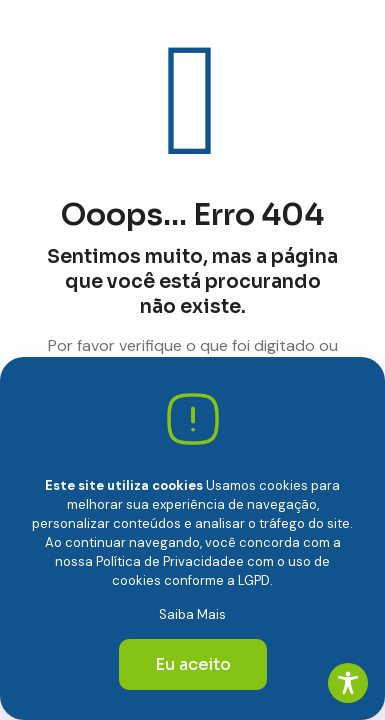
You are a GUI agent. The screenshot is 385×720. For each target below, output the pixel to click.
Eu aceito (193, 664)
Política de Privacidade (166, 561)
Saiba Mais (192, 614)
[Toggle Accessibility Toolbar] (348, 683)
